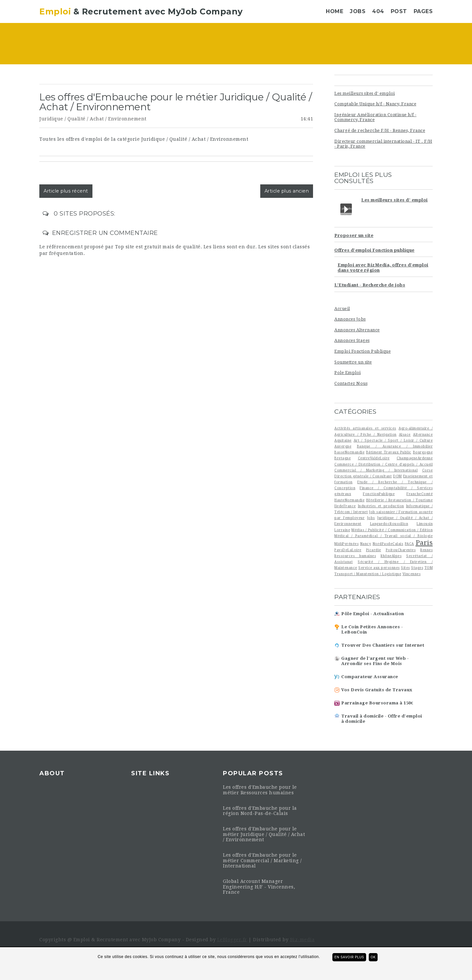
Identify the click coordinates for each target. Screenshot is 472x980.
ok (373, 957)
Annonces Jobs (350, 319)
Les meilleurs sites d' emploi (365, 93)
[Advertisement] (276, 44)
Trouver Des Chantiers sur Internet (383, 645)
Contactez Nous (351, 383)
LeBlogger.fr (232, 940)
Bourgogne (423, 452)
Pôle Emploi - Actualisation (373, 614)
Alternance (423, 434)
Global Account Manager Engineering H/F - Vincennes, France (259, 887)
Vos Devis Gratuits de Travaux (377, 690)
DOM (397, 476)
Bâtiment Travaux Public (389, 452)
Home (334, 11)
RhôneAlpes (391, 556)
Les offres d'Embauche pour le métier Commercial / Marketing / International (262, 861)
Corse (428, 470)
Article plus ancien (287, 191)
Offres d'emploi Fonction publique (374, 250)
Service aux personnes (379, 568)
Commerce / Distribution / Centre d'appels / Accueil (383, 464)
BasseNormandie (349, 452)
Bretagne (343, 458)
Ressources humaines (355, 556)
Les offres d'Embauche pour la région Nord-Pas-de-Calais (260, 811)
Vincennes (412, 574)
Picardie (374, 550)
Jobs (358, 11)
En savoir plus (349, 957)
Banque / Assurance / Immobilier (395, 446)
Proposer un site (354, 235)
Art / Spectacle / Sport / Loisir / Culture (393, 440)
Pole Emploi (348, 373)
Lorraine (342, 530)
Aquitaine (343, 440)
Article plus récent (66, 191)
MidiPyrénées (346, 544)
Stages (417, 568)
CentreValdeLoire (374, 458)
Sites (405, 568)
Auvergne (343, 446)
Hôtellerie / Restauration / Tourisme (399, 500)
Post (399, 11)
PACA (409, 544)
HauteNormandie (349, 500)
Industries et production (381, 506)
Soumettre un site (353, 362)
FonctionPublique (379, 494)
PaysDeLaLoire (348, 550)
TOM (429, 568)
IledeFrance (345, 506)
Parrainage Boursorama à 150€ (377, 703)
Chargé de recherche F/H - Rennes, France (380, 130)
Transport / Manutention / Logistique (368, 574)
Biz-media (303, 940)
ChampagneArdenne (415, 458)
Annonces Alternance (357, 330)
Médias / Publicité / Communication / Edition (392, 530)
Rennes (426, 550)
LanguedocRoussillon (389, 524)
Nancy (366, 544)
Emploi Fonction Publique (363, 351)
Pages (423, 11)
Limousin (425, 524)
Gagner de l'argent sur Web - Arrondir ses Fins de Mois (375, 661)
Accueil (342, 309)
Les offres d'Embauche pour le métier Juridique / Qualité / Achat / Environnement (264, 834)
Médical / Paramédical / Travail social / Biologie (383, 536)
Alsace (405, 434)
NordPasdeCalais (388, 544)
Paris (424, 543)
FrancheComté (420, 494)
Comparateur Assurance (370, 677)
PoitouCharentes (401, 550)
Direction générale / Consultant (363, 476)
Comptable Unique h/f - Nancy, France (375, 104)
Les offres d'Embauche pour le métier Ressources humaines (260, 790)
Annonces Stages (352, 340)
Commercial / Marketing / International (376, 470)
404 (378, 11)
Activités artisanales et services (365, 428)
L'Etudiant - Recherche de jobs (370, 285)
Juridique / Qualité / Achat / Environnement (93, 119)
